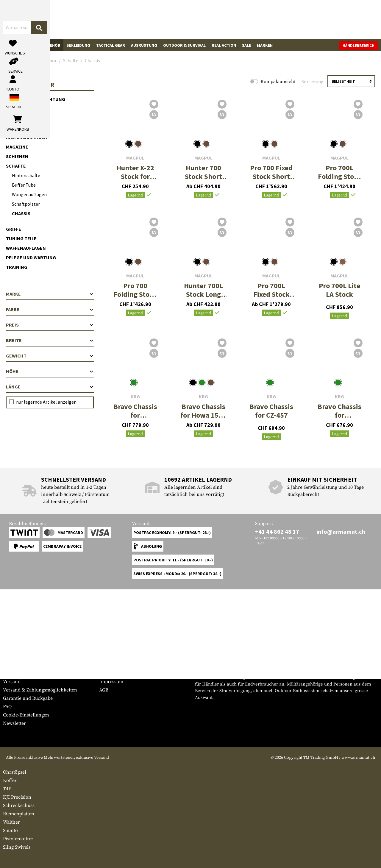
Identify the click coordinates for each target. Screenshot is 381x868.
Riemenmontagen (27, 137)
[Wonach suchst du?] (160, 19)
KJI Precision (17, 797)
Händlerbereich (359, 46)
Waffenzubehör (44, 45)
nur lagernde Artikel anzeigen (46, 402)
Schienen (17, 156)
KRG (135, 397)
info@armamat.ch (341, 531)
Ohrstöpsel (15, 772)
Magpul (135, 158)
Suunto (10, 830)
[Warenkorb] (344, 19)
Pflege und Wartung (31, 257)
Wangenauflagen (29, 194)
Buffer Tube (24, 185)
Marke (50, 294)
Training (17, 267)
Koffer (10, 780)
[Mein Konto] (295, 19)
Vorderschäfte (25, 128)
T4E (7, 789)
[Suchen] (210, 19)
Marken (265, 45)
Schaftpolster (26, 204)
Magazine (17, 147)
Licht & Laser (22, 118)
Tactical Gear (111, 45)
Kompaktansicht (278, 82)
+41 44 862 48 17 (277, 531)
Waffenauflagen (26, 248)
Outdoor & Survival (184, 45)
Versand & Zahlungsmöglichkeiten (40, 690)
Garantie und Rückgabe (28, 698)
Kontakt (11, 673)
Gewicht (50, 356)
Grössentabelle (19, 665)
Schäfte (16, 166)
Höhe (50, 371)
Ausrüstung (144, 45)
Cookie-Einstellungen (26, 715)
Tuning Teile (21, 238)
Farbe (50, 309)
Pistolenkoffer (18, 839)
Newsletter (14, 723)
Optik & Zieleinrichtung (36, 99)
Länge (50, 387)
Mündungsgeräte (27, 109)
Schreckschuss (19, 805)
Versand (12, 682)
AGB (104, 690)
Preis (50, 325)
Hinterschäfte (26, 175)
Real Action (224, 45)
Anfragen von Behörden (125, 673)
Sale (246, 45)
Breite (50, 340)
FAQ (7, 707)
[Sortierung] (351, 81)
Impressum (111, 682)
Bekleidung (78, 45)
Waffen (14, 45)
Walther (11, 822)
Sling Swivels (17, 847)
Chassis (21, 213)
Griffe (14, 229)
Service (14, 653)
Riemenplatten (19, 814)
